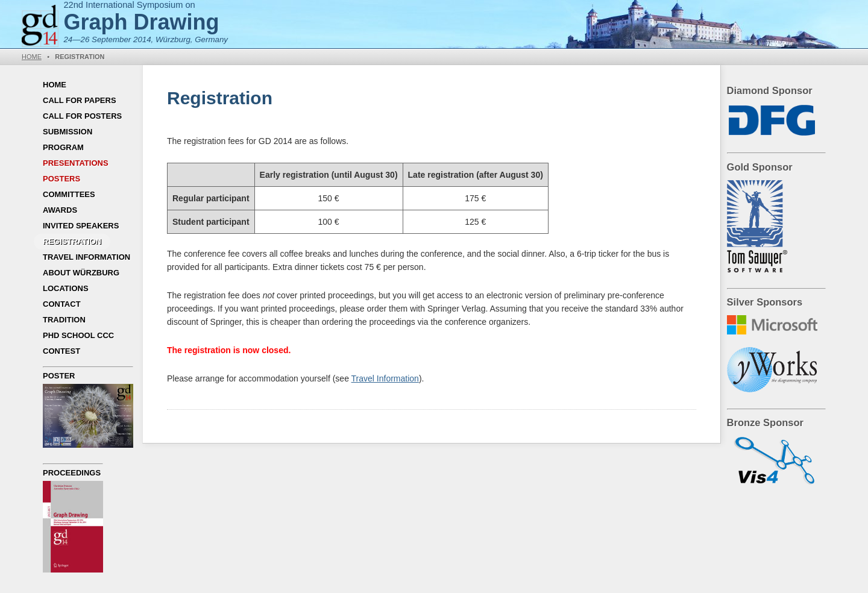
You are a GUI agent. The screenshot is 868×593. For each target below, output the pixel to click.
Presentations (76, 163)
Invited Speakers (81, 226)
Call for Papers (80, 100)
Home (32, 57)
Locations (66, 288)
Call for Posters (82, 116)
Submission (68, 132)
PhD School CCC (78, 335)
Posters (61, 179)
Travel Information (86, 257)
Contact (62, 304)
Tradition (64, 320)
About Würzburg (81, 273)
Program (63, 147)
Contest (61, 351)
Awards (60, 210)
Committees (69, 194)
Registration (72, 241)
